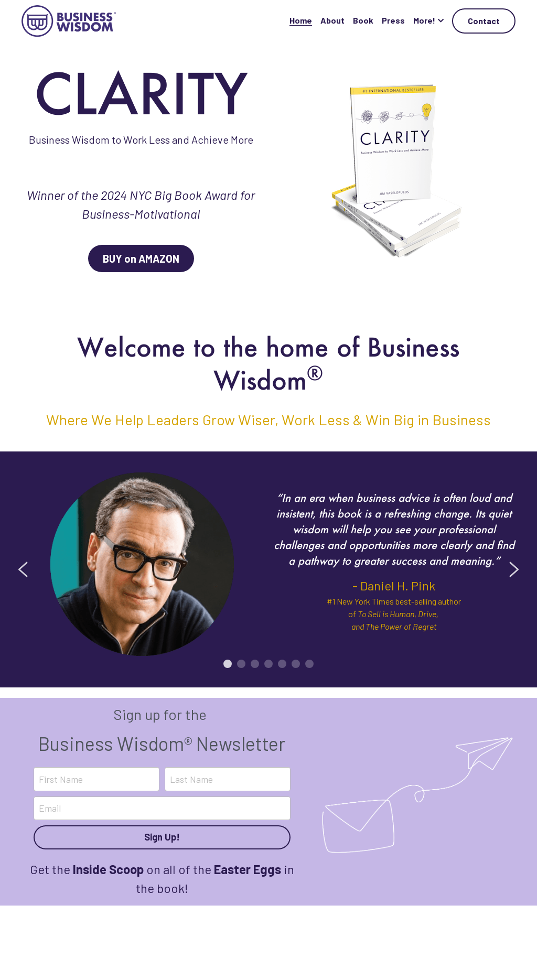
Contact (484, 21)
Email (50, 808)
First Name (61, 779)
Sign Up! (162, 837)
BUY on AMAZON (141, 259)
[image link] (69, 20)
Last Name (191, 779)
